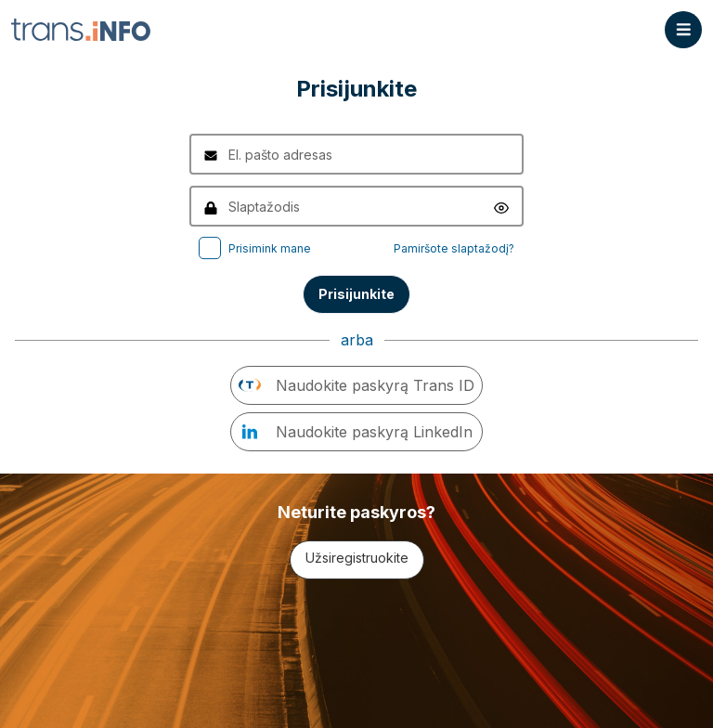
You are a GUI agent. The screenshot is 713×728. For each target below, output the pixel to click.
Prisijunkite (356, 294)
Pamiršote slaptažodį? (454, 248)
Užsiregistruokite (357, 558)
